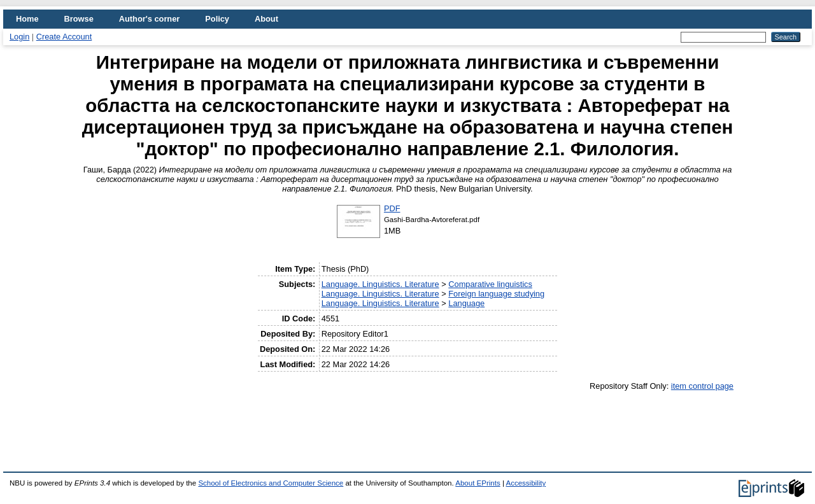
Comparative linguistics (490, 284)
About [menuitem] (266, 19)
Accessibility (526, 483)
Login (19, 37)
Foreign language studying (496, 294)
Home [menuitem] (27, 19)
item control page (702, 386)
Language (466, 303)
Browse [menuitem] (79, 19)
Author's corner (149, 19)
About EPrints (478, 483)
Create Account (64, 37)
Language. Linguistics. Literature (380, 284)
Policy (217, 19)
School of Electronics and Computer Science (271, 483)
